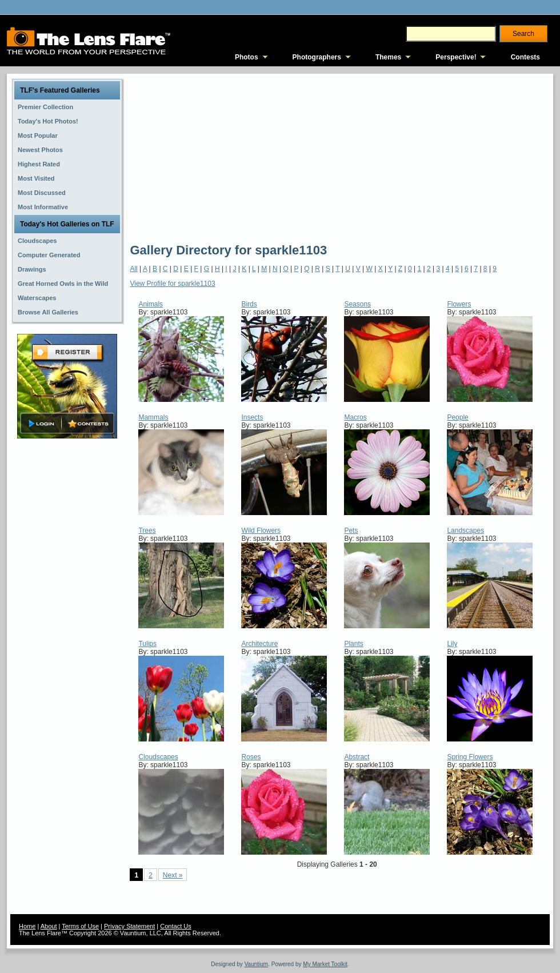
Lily (452, 644)
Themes (388, 57)
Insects (252, 417)
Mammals (153, 417)
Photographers (317, 57)
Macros (355, 417)
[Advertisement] (332, 157)
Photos (247, 57)
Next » (173, 875)
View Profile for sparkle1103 (172, 284)
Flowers (459, 304)
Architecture (259, 644)
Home (27, 926)
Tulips (147, 644)
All (133, 269)
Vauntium (257, 964)
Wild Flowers (261, 531)
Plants (353, 644)
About (49, 926)
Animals (151, 304)
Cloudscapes (158, 757)
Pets (351, 531)
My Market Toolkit (325, 964)
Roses (251, 757)
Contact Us (175, 926)
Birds (249, 304)
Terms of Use (80, 926)
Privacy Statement (129, 926)
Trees (147, 531)
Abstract (357, 757)
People (457, 417)
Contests (525, 57)
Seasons (357, 304)
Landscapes (465, 531)
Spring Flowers (470, 757)
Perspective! (456, 57)
